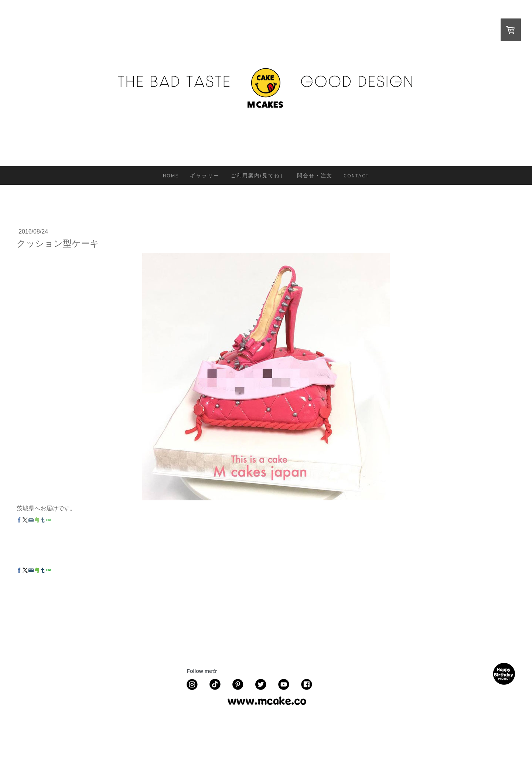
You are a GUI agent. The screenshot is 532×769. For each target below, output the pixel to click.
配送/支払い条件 (129, 729)
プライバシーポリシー (174, 729)
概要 (20, 729)
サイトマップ (215, 729)
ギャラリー (205, 176)
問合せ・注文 (315, 176)
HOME (171, 176)
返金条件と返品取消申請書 (79, 729)
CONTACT (356, 176)
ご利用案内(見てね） (258, 176)
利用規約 (37, 729)
